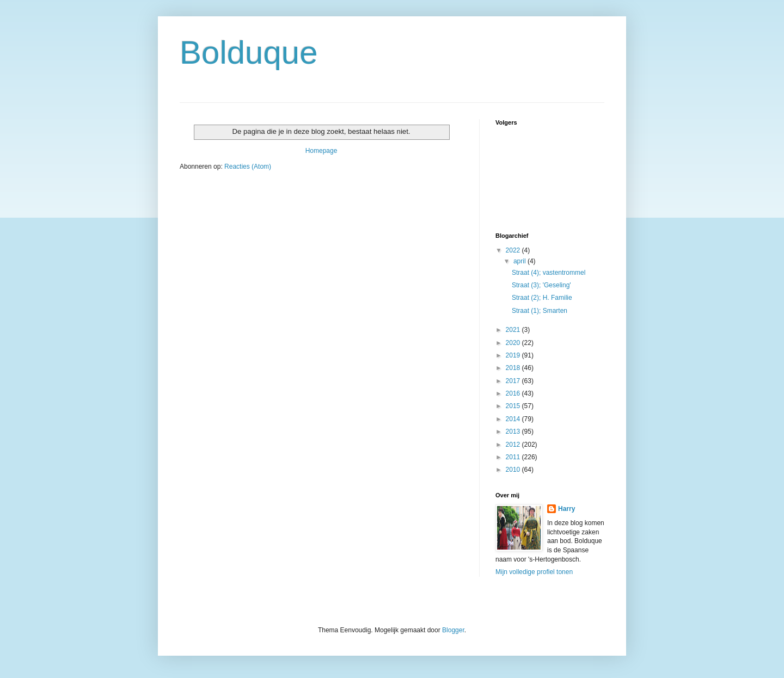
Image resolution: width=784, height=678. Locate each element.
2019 (514, 355)
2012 (514, 445)
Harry (566, 509)
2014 (514, 419)
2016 (514, 393)
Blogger (453, 630)
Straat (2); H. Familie (542, 298)
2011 (514, 457)
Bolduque (249, 53)
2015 (514, 406)
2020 (514, 343)
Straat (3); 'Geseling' (541, 285)
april (520, 261)
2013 (514, 432)
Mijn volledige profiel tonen (534, 572)
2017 (514, 381)
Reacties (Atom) (248, 167)
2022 (514, 250)
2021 (514, 330)
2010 (514, 470)
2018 (514, 368)
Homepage (321, 151)
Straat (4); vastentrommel (549, 273)
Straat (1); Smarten (540, 311)
